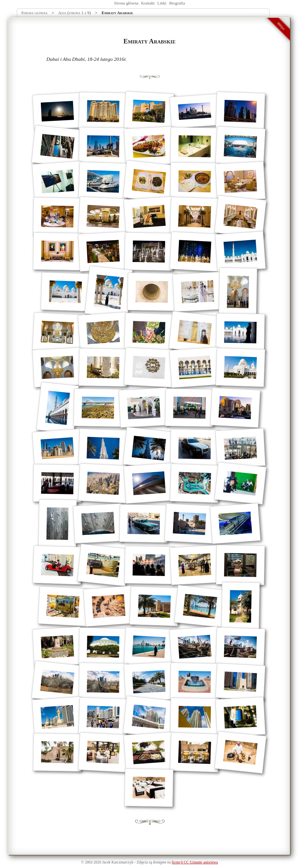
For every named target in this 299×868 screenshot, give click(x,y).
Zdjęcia (142, 862)
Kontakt (148, 3)
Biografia (177, 3)
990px (281, 26)
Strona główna (126, 3)
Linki (162, 3)
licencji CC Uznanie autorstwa (195, 862)
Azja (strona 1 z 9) (75, 13)
